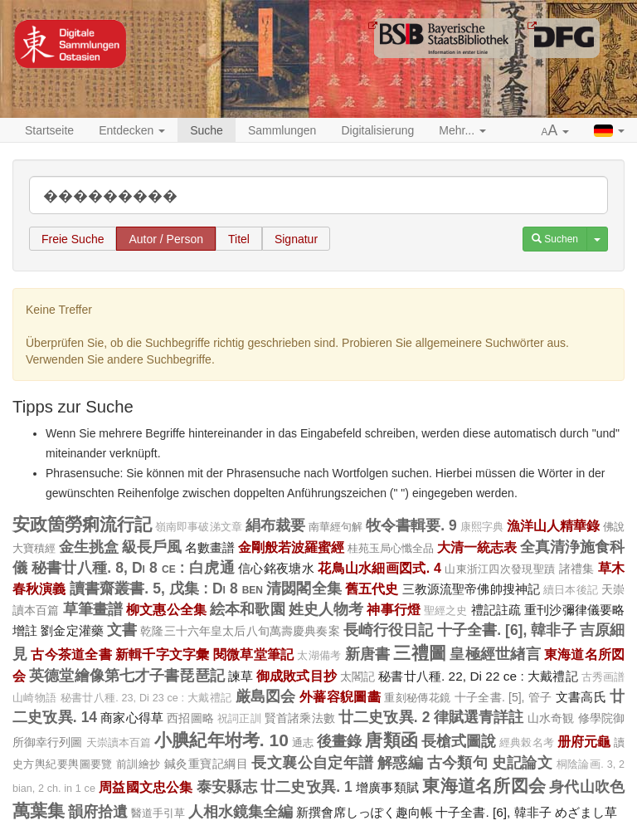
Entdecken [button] (132, 130)
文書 (122, 630)
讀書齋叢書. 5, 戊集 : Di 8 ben (166, 588)
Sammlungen (282, 130)
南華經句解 (336, 527)
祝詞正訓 (239, 719)
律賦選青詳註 (479, 717)
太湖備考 (319, 656)
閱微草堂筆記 (253, 654)
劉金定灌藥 (72, 630)
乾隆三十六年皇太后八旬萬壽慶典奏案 (240, 631)
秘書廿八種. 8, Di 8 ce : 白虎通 (133, 568)
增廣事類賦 (387, 787)
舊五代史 (372, 588)
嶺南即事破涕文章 (198, 527)
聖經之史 (446, 611)
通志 (303, 742)
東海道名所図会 (484, 786)
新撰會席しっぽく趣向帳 (365, 812)
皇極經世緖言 (495, 654)
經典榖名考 (527, 743)
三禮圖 (420, 653)
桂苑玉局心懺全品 (391, 548)
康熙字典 (482, 527)
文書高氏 (581, 697)
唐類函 (391, 740)
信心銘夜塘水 (276, 568)
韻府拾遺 (98, 812)
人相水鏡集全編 (241, 812)
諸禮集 (577, 569)
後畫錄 (339, 741)
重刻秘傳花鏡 (417, 698)
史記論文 (523, 763)
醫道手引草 (158, 813)
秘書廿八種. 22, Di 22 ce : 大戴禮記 (478, 676)
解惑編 (400, 763)
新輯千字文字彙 (163, 654)
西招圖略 (190, 718)
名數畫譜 (210, 547)
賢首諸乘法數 (300, 718)
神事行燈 (394, 609)
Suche (207, 130)
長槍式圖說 (459, 741)
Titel (239, 239)
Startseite (49, 130)
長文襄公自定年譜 (312, 763)
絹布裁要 (275, 525)
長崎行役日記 (389, 630)
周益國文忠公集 (146, 787)
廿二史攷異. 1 (306, 787)
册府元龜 (584, 741)
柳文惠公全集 (166, 609)
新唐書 (368, 654)
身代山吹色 (587, 787)
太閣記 (357, 676)
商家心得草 (132, 718)
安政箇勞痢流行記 (82, 524)
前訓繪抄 (139, 764)
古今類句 (458, 763)
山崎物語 (34, 698)
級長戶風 (152, 547)
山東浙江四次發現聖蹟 (500, 569)
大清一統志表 (477, 547)
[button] (556, 131)
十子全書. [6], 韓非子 (507, 630)
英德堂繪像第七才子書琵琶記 (127, 676)
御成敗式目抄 (297, 676)
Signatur (296, 239)
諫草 (241, 676)
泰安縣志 (227, 787)
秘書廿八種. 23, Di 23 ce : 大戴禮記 (146, 698)
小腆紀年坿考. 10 (221, 740)
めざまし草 (586, 812)
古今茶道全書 (71, 654)
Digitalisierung (377, 130)
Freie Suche (73, 239)
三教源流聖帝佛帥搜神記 (472, 589)
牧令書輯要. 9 (411, 525)
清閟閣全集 (304, 588)
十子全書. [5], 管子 (503, 697)
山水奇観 (551, 718)
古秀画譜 (603, 677)
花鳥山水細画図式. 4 (379, 568)
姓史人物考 (326, 609)
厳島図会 (266, 696)
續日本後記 (571, 590)
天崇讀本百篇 (119, 743)
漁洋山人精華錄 (553, 525)
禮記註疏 (496, 610)
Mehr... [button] (462, 130)
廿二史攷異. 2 (384, 717)
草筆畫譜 (93, 609)
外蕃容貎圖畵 (340, 696)
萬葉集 (39, 811)
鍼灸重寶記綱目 (206, 764)
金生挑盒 (89, 547)
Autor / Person (166, 239)
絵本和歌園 (248, 609)
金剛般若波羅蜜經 (291, 547)
